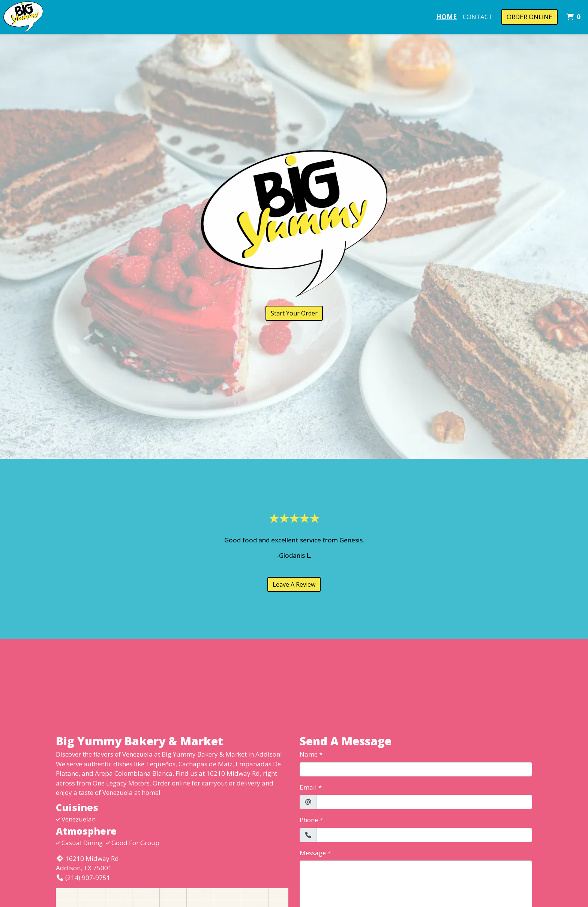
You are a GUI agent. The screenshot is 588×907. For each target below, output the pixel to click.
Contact (478, 17)
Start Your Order (294, 313)
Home (446, 17)
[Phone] (424, 835)
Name (309, 754)
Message (313, 853)
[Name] (416, 769)
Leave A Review (294, 584)
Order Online (529, 17)
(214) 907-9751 (83, 878)
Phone (309, 820)
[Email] (424, 802)
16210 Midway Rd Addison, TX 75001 (87, 863)
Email (308, 787)
